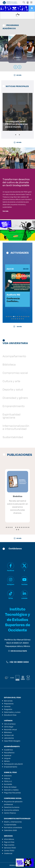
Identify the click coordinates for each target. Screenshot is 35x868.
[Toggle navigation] (31, 2)
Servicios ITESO (10, 848)
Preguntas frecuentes (12, 793)
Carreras (7, 706)
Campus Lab (9, 735)
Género (7, 761)
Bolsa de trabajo (10, 787)
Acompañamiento (14, 356)
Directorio (8, 776)
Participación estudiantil (13, 764)
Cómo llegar (9, 727)
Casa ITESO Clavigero (12, 741)
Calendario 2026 (10, 830)
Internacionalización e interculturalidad (16, 427)
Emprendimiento (14, 406)
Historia (7, 778)
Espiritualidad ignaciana (12, 416)
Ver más (5, 211)
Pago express (9, 845)
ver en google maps (18, 651)
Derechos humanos (12, 807)
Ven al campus (10, 724)
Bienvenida (8, 701)
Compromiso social (15, 373)
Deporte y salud (13, 389)
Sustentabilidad (13, 437)
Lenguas (7, 758)
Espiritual (8, 755)
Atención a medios (11, 790)
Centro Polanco (10, 813)
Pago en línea (9, 842)
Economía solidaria (11, 810)
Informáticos (9, 839)
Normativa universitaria (13, 827)
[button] (16, 135)
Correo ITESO (9, 851)
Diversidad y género (15, 398)
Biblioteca (9, 364)
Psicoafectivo (9, 753)
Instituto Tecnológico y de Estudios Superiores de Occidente (18, 619)
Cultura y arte (11, 381)
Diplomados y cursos (12, 712)
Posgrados (8, 709)
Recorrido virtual (10, 729)
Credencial (8, 853)
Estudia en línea (10, 715)
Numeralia (8, 784)
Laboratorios (9, 738)
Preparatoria (9, 704)
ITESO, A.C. (8, 781)
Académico (8, 750)
